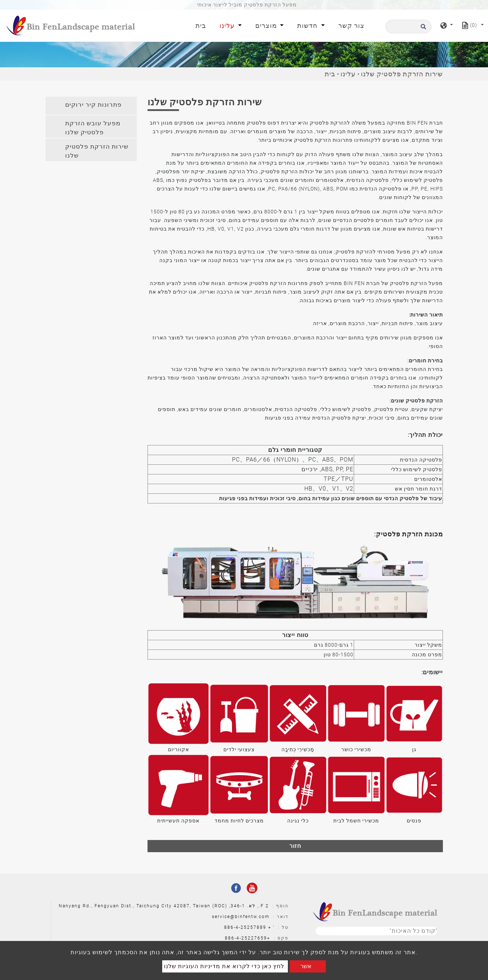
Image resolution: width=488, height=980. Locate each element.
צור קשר (351, 26)
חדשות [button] (308, 26)
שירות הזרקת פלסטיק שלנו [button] (97, 151)
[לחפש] (408, 26)
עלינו (348, 74)
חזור (295, 846)
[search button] (422, 29)
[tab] (91, 106)
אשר (306, 966)
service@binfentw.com (241, 917)
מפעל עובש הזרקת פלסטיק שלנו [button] (93, 128)
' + (271, 927)
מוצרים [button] (267, 26)
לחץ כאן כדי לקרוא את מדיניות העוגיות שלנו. (225, 966)
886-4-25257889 (245, 927)
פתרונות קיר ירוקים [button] (93, 105)
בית (202, 25)
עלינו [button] (228, 26)
